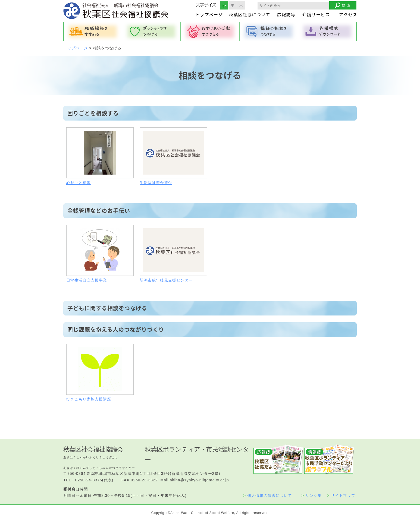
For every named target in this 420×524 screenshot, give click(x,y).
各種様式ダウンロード (327, 31)
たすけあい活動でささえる (210, 31)
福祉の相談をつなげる (269, 31)
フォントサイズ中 (233, 5)
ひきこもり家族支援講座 (89, 399)
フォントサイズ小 (224, 5)
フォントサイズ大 (241, 5)
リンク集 (312, 495)
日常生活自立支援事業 (87, 280)
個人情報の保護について (268, 495)
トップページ (76, 48)
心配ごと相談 (79, 183)
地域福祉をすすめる (93, 31)
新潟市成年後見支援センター (166, 280)
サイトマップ (341, 495)
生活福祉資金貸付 (156, 183)
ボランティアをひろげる (151, 31)
